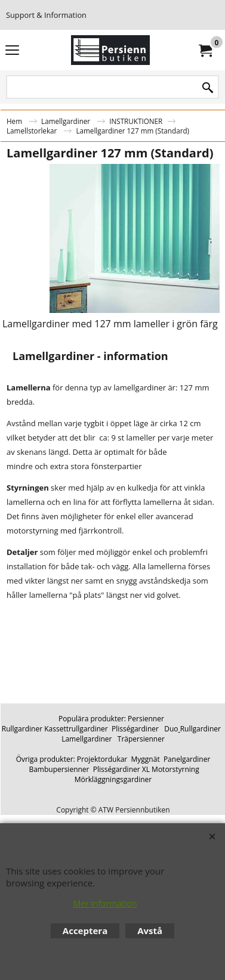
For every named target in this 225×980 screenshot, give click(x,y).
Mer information (105, 903)
